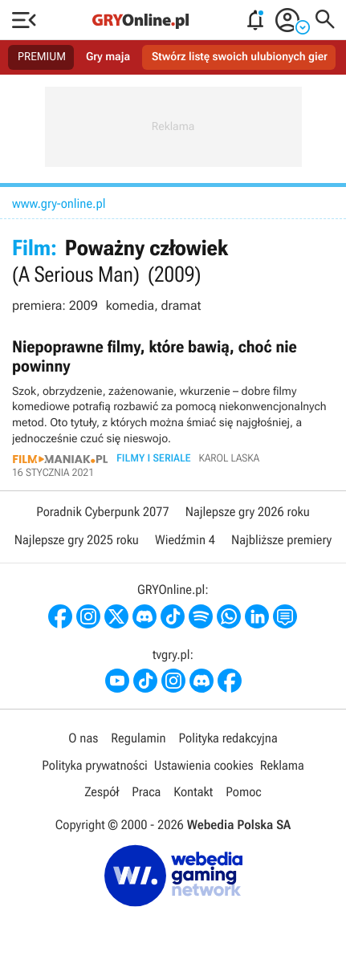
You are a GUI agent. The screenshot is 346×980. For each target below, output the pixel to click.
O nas (83, 738)
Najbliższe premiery (281, 540)
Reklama (282, 765)
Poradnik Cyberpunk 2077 (102, 512)
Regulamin (138, 738)
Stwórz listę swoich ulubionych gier (240, 57)
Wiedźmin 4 (185, 540)
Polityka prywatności (95, 765)
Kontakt (193, 792)
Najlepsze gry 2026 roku (248, 512)
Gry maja (108, 57)
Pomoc (243, 792)
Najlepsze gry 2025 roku (77, 540)
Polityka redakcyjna (228, 738)
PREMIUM (42, 57)
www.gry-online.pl (59, 203)
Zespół (102, 792)
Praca (146, 792)
